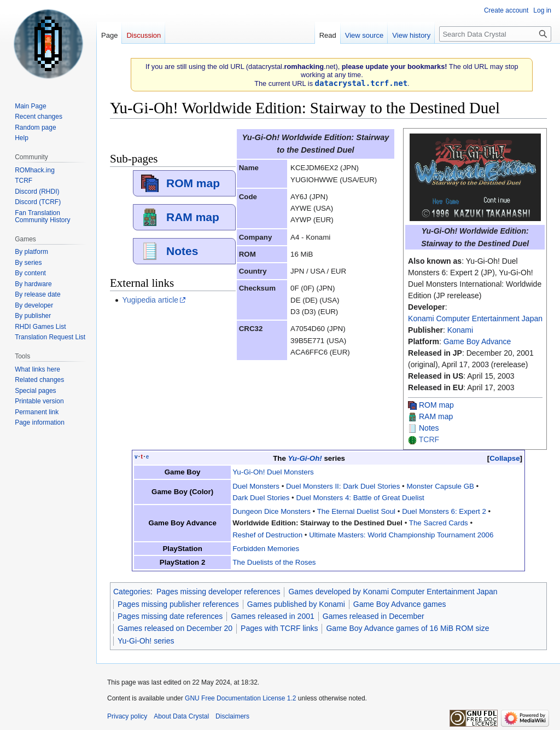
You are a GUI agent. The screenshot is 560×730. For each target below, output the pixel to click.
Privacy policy (127, 716)
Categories (132, 592)
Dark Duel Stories (261, 498)
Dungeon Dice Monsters (272, 511)
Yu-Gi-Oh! (305, 458)
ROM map (436, 405)
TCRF (429, 439)
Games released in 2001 (273, 616)
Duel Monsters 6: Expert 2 (444, 511)
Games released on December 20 (175, 628)
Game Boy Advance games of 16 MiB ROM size (407, 628)
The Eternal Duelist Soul (356, 511)
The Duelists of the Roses (274, 562)
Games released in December (374, 616)
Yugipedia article (150, 300)
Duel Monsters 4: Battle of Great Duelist (360, 498)
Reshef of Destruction (267, 535)
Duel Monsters (256, 486)
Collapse (504, 458)
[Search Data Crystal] (495, 34)
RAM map (436, 416)
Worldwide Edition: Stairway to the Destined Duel (317, 523)
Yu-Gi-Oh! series (146, 641)
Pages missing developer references (218, 592)
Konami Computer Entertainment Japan (475, 318)
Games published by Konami (296, 604)
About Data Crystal (181, 716)
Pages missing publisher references (178, 604)
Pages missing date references (170, 616)
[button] (505, 458)
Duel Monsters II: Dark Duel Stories (343, 486)
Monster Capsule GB (440, 486)
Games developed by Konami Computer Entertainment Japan (393, 592)
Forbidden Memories (266, 549)
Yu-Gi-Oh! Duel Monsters (273, 472)
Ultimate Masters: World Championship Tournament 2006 (401, 535)
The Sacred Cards (439, 523)
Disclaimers (232, 716)
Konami (460, 330)
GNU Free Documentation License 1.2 (240, 698)
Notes (429, 428)
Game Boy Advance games (400, 604)
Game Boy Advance (477, 341)
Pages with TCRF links (279, 628)
